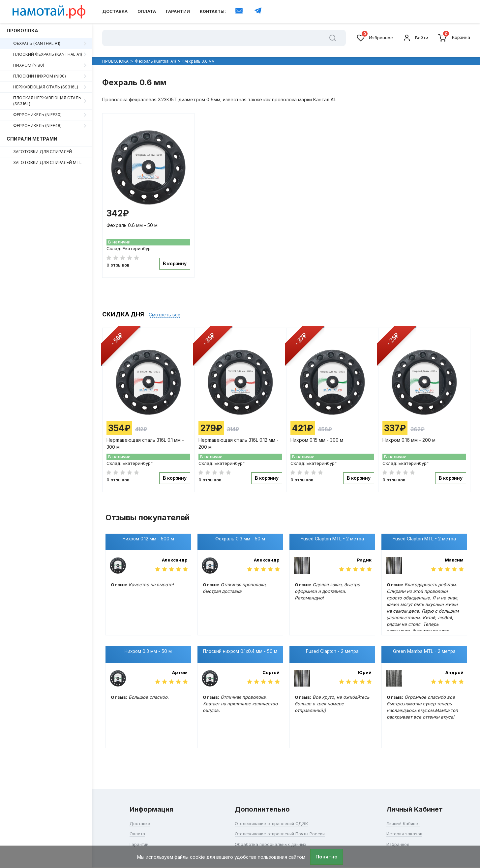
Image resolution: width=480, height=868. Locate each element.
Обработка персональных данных (270, 832)
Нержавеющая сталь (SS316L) (46, 87)
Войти (415, 38)
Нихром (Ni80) (29, 65)
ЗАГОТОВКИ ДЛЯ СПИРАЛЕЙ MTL (47, 162)
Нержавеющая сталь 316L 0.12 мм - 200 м (240, 437)
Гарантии (178, 11)
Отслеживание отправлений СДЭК (270, 811)
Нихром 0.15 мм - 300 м (318, 434)
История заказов (407, 822)
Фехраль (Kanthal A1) (37, 43)
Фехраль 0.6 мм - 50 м (133, 222)
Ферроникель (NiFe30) (37, 115)
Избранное (373, 38)
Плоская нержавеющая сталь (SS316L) (47, 101)
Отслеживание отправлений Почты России (280, 822)
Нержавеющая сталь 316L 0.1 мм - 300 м (146, 437)
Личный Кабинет (407, 811)
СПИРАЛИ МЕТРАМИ (32, 139)
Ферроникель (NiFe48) (37, 126)
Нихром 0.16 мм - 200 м (410, 434)
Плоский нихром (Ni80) (40, 76)
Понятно (327, 857)
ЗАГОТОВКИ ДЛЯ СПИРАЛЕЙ (43, 152)
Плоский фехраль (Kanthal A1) (48, 54)
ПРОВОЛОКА (22, 31)
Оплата (147, 11)
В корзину (174, 260)
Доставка (115, 11)
